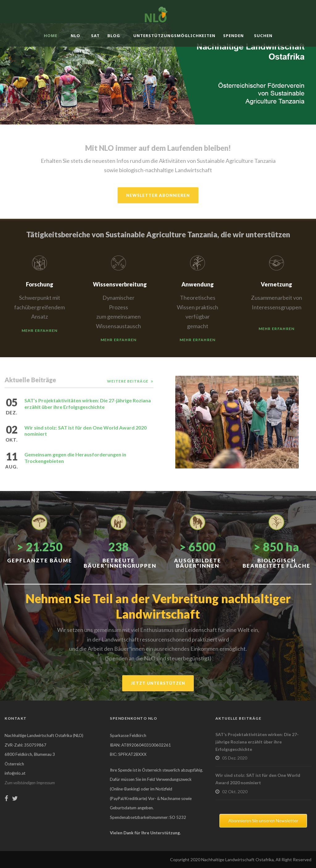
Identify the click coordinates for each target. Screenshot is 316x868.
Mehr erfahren (40, 330)
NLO (75, 36)
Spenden (233, 36)
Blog (114, 36)
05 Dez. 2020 (235, 758)
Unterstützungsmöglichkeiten (174, 36)
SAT (95, 36)
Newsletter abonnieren (158, 195)
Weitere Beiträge (128, 381)
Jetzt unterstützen (158, 683)
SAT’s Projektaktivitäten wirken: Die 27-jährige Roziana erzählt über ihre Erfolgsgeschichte (88, 404)
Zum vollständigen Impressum (30, 783)
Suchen (263, 36)
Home (51, 36)
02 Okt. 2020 (235, 792)
